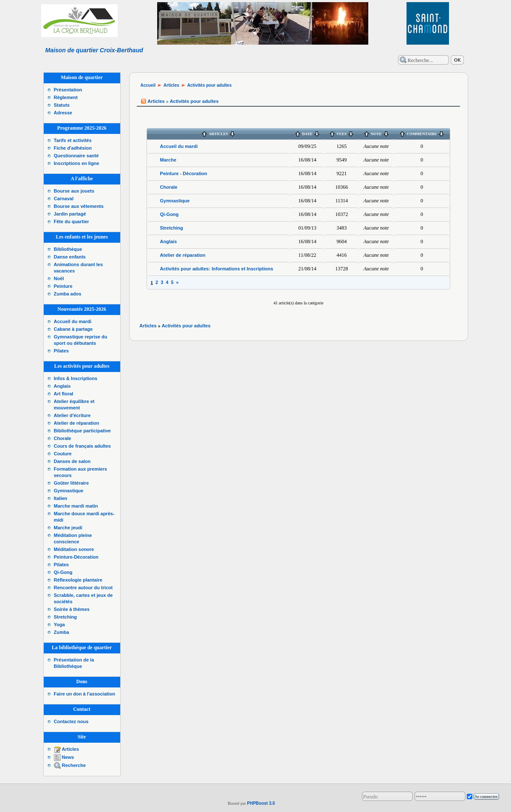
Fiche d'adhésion (73, 148)
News (68, 757)
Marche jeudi (68, 528)
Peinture (63, 286)
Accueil (148, 85)
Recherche (74, 765)
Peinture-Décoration (76, 557)
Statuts (62, 105)
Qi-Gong (63, 572)
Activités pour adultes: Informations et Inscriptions (217, 269)
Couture (63, 454)
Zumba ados (68, 294)
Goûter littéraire (72, 483)
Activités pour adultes (209, 85)
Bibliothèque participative (82, 431)
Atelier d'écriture (72, 415)
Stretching (65, 617)
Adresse (63, 113)
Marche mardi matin (76, 506)
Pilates (61, 351)
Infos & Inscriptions (76, 378)
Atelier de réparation (77, 423)
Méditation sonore (74, 549)
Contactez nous (71, 721)
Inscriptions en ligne (77, 163)
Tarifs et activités (73, 140)
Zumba (62, 632)
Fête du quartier (72, 221)
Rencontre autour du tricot (83, 588)
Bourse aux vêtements (79, 206)
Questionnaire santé (76, 156)
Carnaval (64, 199)
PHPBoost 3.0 (261, 803)
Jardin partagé (70, 214)
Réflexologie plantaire (78, 580)
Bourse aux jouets (74, 191)
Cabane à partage (73, 329)
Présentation (68, 90)
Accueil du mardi (73, 321)
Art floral (64, 394)
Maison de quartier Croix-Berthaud (94, 50)
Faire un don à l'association (85, 694)
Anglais (62, 386)
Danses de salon (72, 461)
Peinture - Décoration (184, 173)
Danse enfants (70, 257)
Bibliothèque (68, 249)
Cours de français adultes (83, 446)
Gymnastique (69, 491)
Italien (61, 498)
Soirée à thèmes (72, 609)
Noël (59, 278)
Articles (71, 749)
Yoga (59, 625)
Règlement (66, 97)
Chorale (63, 438)
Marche (168, 160)
